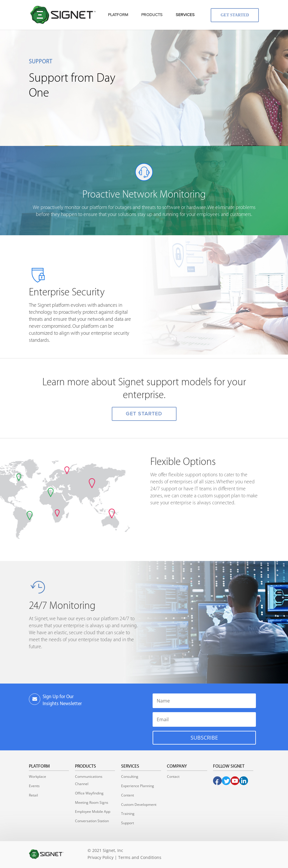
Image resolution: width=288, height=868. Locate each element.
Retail (33, 795)
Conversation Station (92, 821)
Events (34, 786)
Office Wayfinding (89, 793)
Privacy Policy (101, 857)
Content (128, 795)
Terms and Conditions (140, 857)
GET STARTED (144, 414)
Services (130, 766)
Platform (39, 766)
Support (128, 823)
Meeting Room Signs (92, 802)
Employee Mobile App (93, 812)
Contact (173, 777)
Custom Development (139, 805)
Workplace (37, 777)
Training (128, 814)
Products (85, 766)
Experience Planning (138, 786)
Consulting (130, 777)
